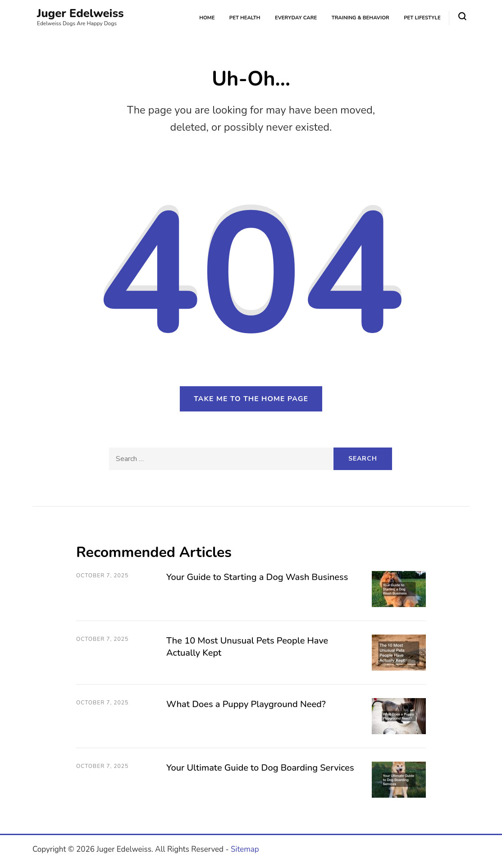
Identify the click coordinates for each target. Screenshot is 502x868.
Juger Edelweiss (80, 13)
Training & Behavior (361, 18)
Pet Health (245, 18)
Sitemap (245, 849)
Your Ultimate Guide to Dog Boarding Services (260, 768)
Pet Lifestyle (422, 18)
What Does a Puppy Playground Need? (246, 704)
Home (207, 18)
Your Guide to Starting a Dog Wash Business (257, 577)
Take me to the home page (251, 399)
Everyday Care (296, 18)
